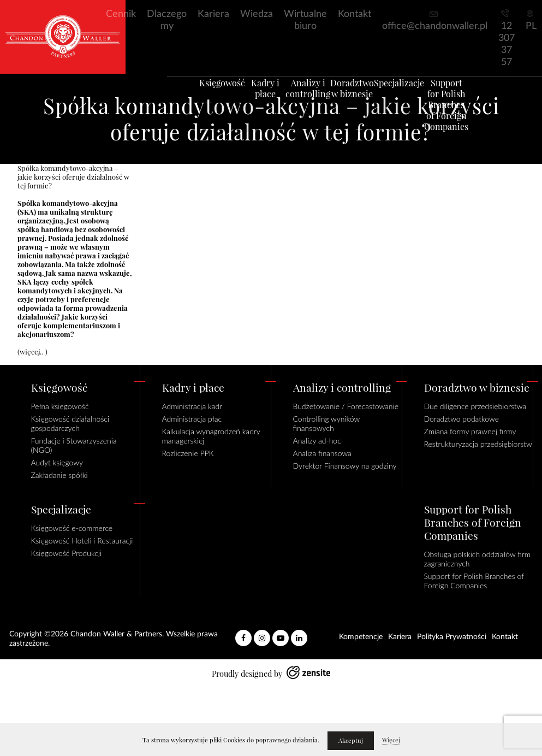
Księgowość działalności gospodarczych (70, 423)
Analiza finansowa (322, 453)
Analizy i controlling (308, 101)
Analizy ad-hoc (317, 441)
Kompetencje (361, 637)
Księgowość (206, 96)
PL (531, 26)
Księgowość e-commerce (72, 528)
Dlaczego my (167, 20)
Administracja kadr (192, 406)
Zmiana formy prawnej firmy (470, 431)
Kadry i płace (257, 101)
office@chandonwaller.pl (435, 26)
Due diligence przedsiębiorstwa (475, 406)
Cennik (121, 14)
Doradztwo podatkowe (461, 419)
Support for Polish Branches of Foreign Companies (462, 117)
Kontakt (355, 14)
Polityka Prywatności (452, 637)
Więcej (391, 740)
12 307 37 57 (507, 44)
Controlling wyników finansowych (326, 423)
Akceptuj (351, 741)
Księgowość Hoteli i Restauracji (82, 541)
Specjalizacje (410, 96)
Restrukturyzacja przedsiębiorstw (478, 444)
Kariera (213, 14)
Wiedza (257, 14)
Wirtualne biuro (305, 20)
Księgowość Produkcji (67, 553)
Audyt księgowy (57, 462)
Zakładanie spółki (59, 475)
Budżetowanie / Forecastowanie (346, 406)
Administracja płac (192, 419)
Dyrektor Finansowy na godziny (345, 466)
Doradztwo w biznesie (359, 101)
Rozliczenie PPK (188, 453)
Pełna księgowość (60, 406)
